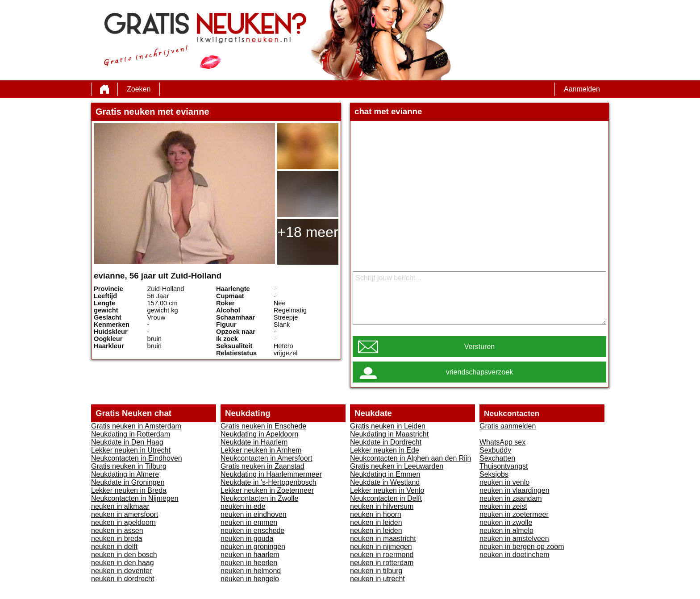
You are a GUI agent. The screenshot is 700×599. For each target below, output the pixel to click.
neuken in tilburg (376, 571)
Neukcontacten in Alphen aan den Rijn (410, 458)
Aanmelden (582, 89)
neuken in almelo (506, 530)
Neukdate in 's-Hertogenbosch (269, 482)
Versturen (479, 347)
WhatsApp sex (502, 442)
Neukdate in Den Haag (127, 442)
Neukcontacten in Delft (386, 498)
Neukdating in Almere (125, 474)
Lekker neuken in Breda (129, 490)
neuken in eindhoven (254, 514)
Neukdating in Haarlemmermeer (271, 474)
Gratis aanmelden (508, 426)
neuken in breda (117, 539)
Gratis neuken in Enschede (263, 426)
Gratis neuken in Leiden (388, 426)
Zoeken (139, 89)
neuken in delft (114, 547)
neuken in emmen (249, 522)
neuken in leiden (376, 522)
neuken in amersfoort (125, 514)
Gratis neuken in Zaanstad (262, 466)
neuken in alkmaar (120, 506)
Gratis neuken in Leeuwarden (397, 466)
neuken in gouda (247, 539)
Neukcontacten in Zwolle (259, 498)
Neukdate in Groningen (128, 482)
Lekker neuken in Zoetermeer (267, 490)
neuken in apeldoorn (123, 522)
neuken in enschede (252, 530)
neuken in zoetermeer (514, 514)
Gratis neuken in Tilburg (129, 466)
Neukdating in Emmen (385, 474)
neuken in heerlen (249, 563)
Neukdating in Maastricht (389, 434)
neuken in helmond (251, 571)
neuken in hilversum (382, 506)
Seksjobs (494, 474)
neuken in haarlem (250, 555)
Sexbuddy (495, 450)
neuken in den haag (123, 563)
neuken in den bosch (124, 555)
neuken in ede (243, 506)
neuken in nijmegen (381, 547)
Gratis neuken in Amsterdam (136, 426)
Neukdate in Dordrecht (386, 442)
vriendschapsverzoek (479, 372)
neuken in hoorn (376, 514)
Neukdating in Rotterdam (131, 434)
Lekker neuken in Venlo (387, 490)
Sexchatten (497, 458)
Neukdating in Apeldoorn (259, 434)
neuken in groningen (253, 547)
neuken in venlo (504, 482)
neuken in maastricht (383, 539)
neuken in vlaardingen (515, 490)
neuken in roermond (382, 555)
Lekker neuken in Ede (385, 450)
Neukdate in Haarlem (254, 442)
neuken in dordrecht (123, 579)
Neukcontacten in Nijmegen (135, 498)
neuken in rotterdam (382, 563)
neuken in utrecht (377, 579)
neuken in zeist (503, 506)
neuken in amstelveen (514, 539)
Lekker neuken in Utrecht (131, 450)
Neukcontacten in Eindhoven (137, 458)
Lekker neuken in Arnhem (261, 450)
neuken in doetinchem (515, 555)
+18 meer (308, 232)
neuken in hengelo (250, 579)
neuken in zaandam (511, 498)
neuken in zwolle (506, 522)
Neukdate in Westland (385, 482)
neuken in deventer (121, 571)
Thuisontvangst (504, 466)
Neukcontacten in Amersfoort (266, 458)
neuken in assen (117, 530)
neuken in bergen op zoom (522, 547)
